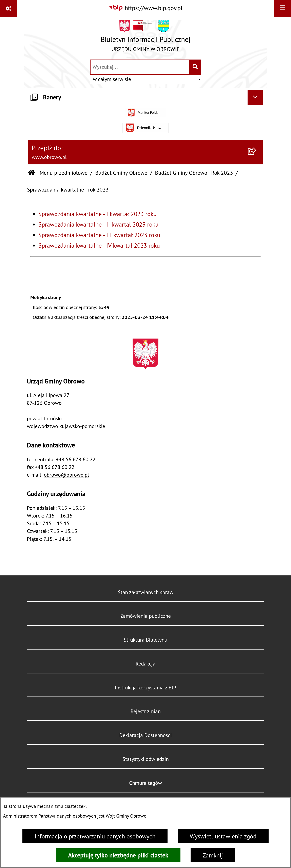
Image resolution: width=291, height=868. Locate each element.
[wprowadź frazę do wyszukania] (140, 67)
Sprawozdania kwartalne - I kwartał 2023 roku (98, 214)
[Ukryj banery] (255, 97)
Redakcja (145, 664)
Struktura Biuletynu (145, 640)
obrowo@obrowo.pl (66, 475)
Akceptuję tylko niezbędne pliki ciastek (118, 855)
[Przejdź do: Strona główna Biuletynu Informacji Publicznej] (32, 173)
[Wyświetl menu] (283, 8)
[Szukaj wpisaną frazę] (196, 67)
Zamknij (213, 855)
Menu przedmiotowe (64, 173)
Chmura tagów (145, 783)
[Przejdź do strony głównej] (145, 38)
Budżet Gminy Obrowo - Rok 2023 (194, 173)
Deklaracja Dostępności (145, 735)
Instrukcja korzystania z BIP (145, 688)
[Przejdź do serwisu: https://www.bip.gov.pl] (145, 8)
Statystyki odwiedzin (146, 759)
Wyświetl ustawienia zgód (223, 836)
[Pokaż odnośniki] (8, 8)
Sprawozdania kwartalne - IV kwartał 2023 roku (99, 245)
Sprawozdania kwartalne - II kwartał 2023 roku (98, 224)
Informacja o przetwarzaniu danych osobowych (95, 836)
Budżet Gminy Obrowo (121, 173)
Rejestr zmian (146, 711)
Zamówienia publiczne (146, 616)
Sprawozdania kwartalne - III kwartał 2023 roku (99, 235)
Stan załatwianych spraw (146, 592)
